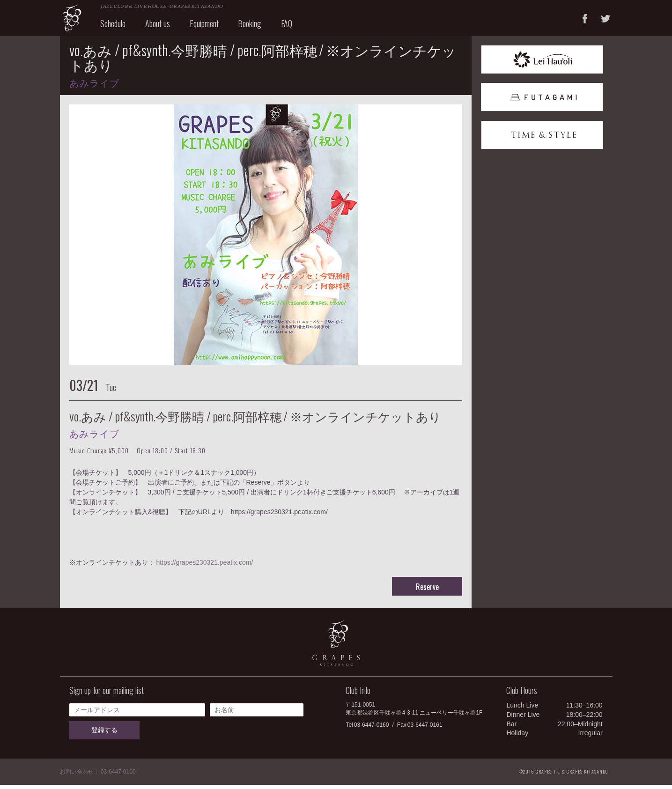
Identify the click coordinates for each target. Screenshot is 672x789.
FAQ (293, 27)
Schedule (119, 27)
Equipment (210, 27)
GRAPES (79, 20)
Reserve (427, 591)
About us (164, 27)
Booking (256, 27)
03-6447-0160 (372, 729)
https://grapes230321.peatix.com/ (204, 567)
